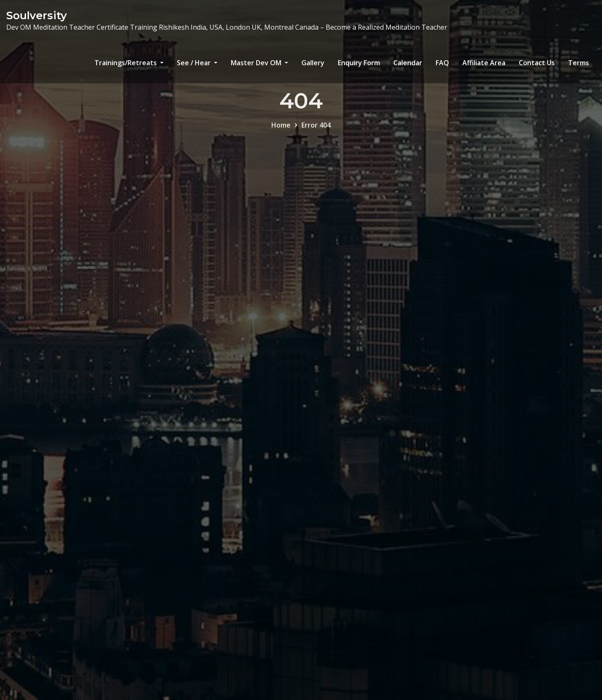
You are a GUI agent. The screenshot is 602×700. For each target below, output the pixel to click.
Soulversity (37, 15)
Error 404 (316, 130)
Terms (579, 63)
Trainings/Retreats (129, 63)
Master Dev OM (259, 63)
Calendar (408, 63)
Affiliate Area (484, 63)
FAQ (442, 63)
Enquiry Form (359, 63)
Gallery (313, 63)
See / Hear (197, 63)
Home (281, 130)
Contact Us (537, 63)
